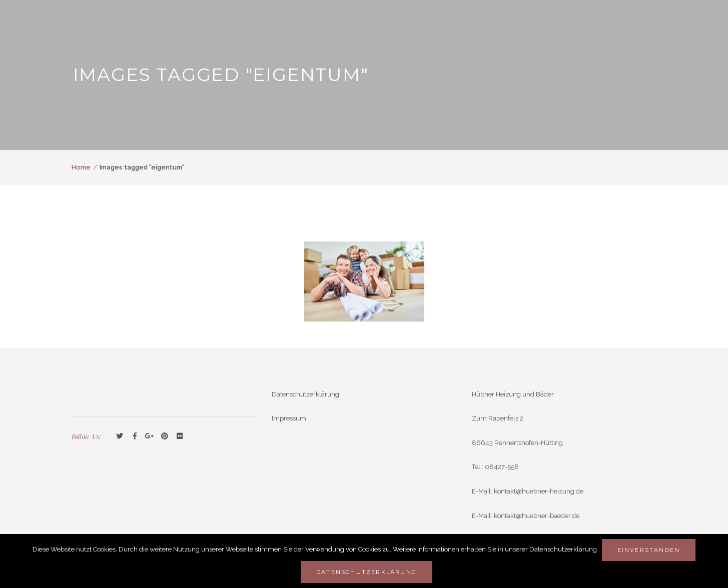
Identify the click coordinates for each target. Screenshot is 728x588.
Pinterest (165, 436)
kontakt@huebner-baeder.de (537, 516)
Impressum (289, 418)
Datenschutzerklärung (305, 394)
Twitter (120, 436)
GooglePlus (150, 436)
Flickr (180, 436)
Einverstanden (649, 550)
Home (81, 167)
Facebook (135, 436)
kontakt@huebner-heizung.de (539, 491)
